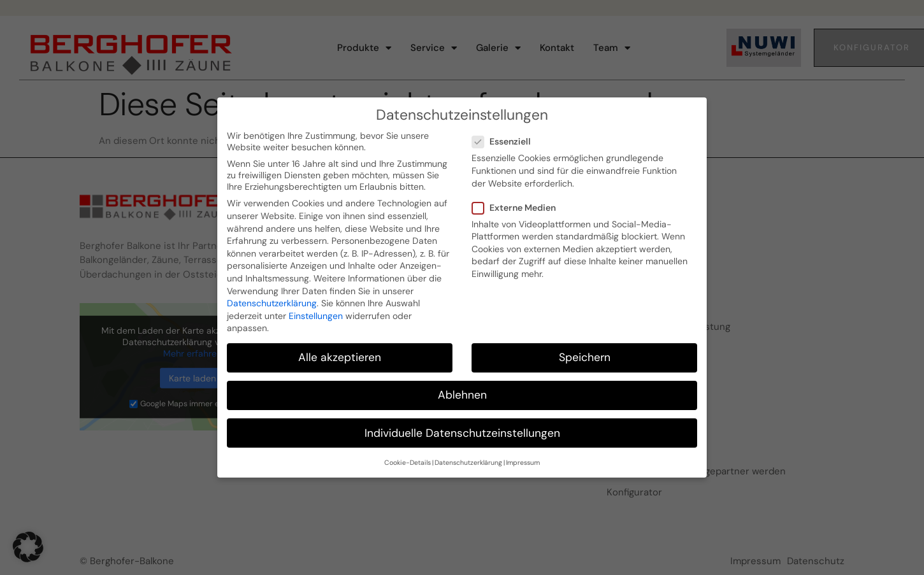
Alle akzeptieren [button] (340, 350)
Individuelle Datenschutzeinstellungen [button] (462, 425)
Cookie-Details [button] (408, 455)
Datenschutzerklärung (272, 295)
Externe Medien (518, 200)
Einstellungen (316, 308)
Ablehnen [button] (462, 387)
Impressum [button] (523, 455)
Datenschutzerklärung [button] (468, 455)
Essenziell (505, 134)
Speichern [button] (585, 350)
